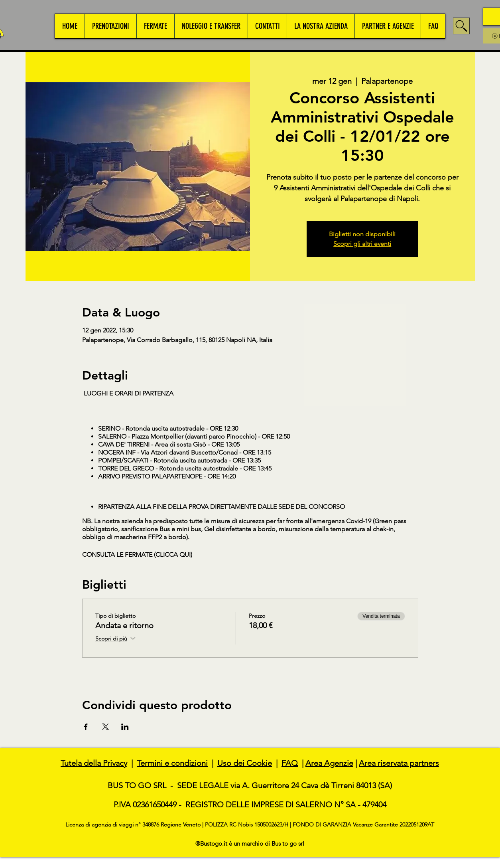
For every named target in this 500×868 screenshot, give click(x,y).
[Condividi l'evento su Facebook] (86, 727)
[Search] (461, 26)
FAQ (290, 763)
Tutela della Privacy (94, 763)
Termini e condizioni (172, 763)
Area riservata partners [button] (399, 763)
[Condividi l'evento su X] (105, 727)
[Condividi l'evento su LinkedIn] (125, 727)
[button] (110, 26)
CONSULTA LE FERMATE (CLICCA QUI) (137, 555)
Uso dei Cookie (245, 763)
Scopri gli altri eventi (362, 244)
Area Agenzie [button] (329, 763)
